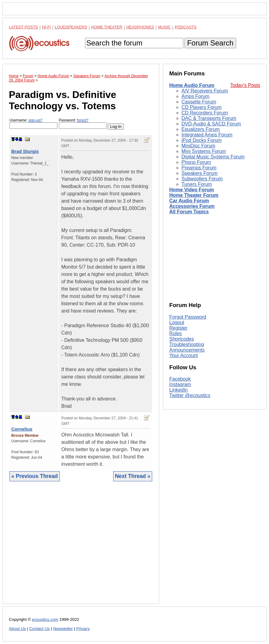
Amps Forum (195, 96)
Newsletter (63, 629)
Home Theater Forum (194, 195)
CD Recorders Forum (205, 113)
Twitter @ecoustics (190, 395)
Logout (177, 322)
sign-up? (35, 120)
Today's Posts (245, 85)
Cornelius (22, 429)
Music (164, 27)
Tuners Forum (197, 184)
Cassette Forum (199, 102)
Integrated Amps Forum (207, 135)
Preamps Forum (199, 168)
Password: (83, 123)
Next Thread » (133, 476)
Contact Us (39, 629)
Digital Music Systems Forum (213, 157)
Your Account (184, 355)
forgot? (82, 120)
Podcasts (186, 27)
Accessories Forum (192, 206)
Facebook (180, 379)
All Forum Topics (189, 212)
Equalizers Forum (201, 129)
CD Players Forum (202, 107)
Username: (33, 123)
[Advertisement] (81, 547)
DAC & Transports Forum (209, 118)
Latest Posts (23, 27)
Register (178, 328)
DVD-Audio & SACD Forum (211, 124)
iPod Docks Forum (202, 140)
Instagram (180, 384)
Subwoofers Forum (202, 179)
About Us (17, 629)
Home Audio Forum (192, 85)
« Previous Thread (35, 476)
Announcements (187, 350)
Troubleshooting (187, 344)
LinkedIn (179, 390)
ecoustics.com (45, 619)
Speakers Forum (199, 173)
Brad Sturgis (25, 151)
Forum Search (210, 43)
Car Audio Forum (189, 201)
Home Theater (107, 27)
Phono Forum (196, 162)
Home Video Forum (192, 190)
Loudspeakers (71, 27)
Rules (176, 333)
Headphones (140, 27)
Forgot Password (188, 317)
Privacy (83, 629)
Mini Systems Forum (204, 151)
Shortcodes (182, 339)
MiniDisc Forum (198, 146)
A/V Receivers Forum (205, 91)
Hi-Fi (47, 27)
